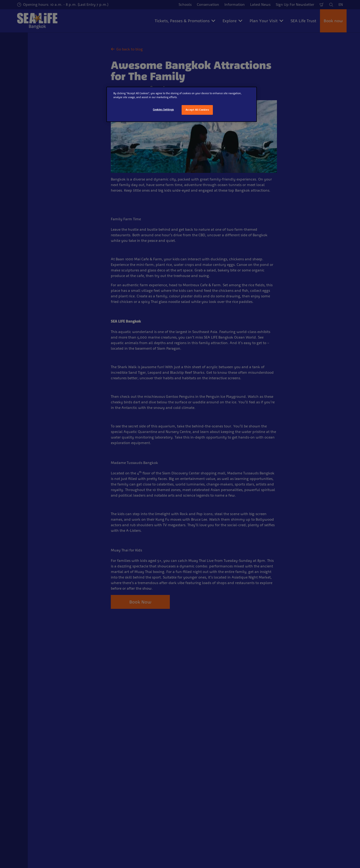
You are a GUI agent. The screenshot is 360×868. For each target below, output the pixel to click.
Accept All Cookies (197, 110)
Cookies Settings (163, 109)
